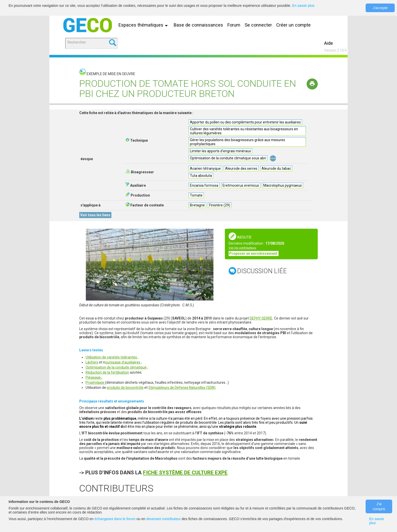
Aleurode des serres (241, 168)
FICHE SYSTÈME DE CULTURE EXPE (185, 473)
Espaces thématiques (144, 25)
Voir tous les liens (95, 215)
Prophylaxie (95, 382)
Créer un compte (293, 25)
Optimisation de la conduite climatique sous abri (228, 158)
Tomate (196, 195)
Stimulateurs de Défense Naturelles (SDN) (182, 388)
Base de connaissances (198, 25)
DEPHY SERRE (261, 318)
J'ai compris (379, 506)
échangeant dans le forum (115, 519)
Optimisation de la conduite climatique (116, 367)
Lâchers (92, 362)
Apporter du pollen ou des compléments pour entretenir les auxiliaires (245, 122)
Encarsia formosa (204, 185)
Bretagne (197, 205)
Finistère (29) (220, 205)
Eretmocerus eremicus (241, 185)
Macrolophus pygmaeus (283, 185)
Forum (234, 25)
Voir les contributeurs (242, 248)
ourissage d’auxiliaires (123, 362)
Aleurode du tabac (276, 168)
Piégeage (94, 377)
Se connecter (258, 25)
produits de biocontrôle (125, 388)
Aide (329, 43)
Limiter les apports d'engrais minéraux (220, 151)
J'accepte (380, 8)
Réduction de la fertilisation (107, 372)
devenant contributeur (163, 519)
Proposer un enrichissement (254, 253)
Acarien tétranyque (205, 168)
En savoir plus (303, 6)
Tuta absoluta (201, 176)
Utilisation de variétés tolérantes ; (112, 357)
